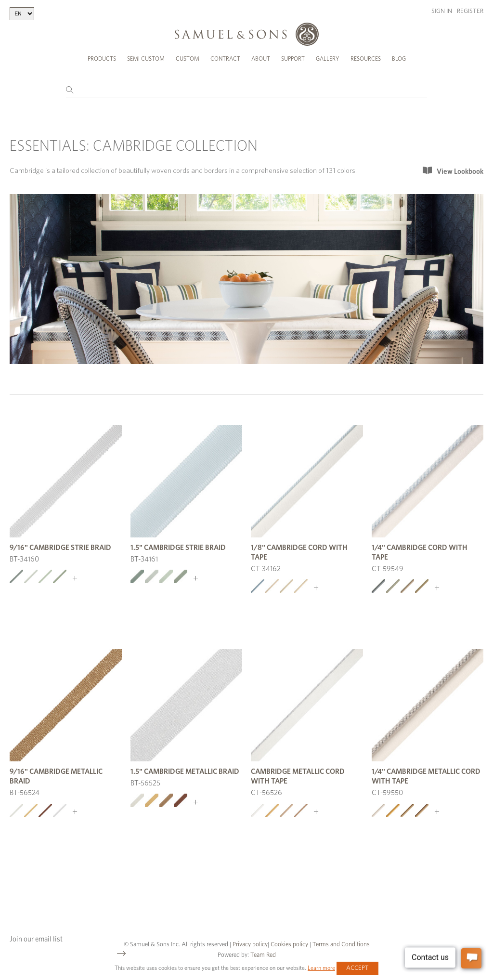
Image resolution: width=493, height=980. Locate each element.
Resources (366, 59)
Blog (399, 59)
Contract (225, 59)
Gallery (328, 59)
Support (293, 59)
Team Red (263, 955)
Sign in (442, 11)
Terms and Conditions (340, 945)
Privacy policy (250, 945)
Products (102, 59)
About (261, 59)
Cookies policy (289, 945)
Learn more (321, 968)
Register (470, 11)
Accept (357, 968)
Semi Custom (146, 59)
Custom (188, 59)
